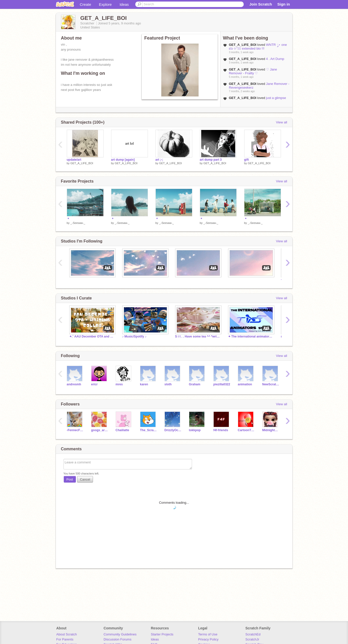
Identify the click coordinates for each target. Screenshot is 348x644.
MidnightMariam (271, 430)
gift (247, 160)
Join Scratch (261, 4)
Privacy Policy (208, 639)
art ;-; (159, 160)
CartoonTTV (246, 430)
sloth (168, 384)
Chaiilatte (122, 430)
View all (282, 122)
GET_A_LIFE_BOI (82, 163)
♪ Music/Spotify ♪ (134, 336)
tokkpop (195, 430)
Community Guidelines (120, 634)
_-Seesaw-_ (78, 223)
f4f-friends (221, 430)
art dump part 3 (211, 160)
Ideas (124, 4)
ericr (94, 384)
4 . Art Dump (275, 59)
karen (144, 384)
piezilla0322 (222, 384)
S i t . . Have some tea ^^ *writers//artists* (198, 336)
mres (119, 384)
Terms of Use (208, 634)
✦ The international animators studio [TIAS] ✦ (251, 336)
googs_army (100, 430)
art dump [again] (123, 160)
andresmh (74, 384)
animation (245, 384)
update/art (74, 160)
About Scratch (67, 634)
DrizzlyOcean (173, 430)
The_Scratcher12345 (149, 430)
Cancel (85, 479)
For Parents (65, 639)
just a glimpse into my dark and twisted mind (257, 100)
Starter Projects (162, 634)
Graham (195, 384)
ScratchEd (253, 634)
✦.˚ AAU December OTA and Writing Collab (92, 336)
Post (70, 479)
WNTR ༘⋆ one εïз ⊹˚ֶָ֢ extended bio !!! (258, 47)
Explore (105, 4)
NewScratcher (271, 384)
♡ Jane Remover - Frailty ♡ (253, 71)
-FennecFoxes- (75, 430)
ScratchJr (252, 639)
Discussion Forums (118, 639)
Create (86, 4)
